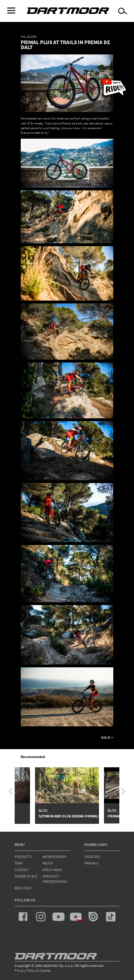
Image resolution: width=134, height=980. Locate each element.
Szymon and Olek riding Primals (70, 816)
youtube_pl (76, 917)
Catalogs (92, 857)
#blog (48, 863)
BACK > (107, 738)
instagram (41, 917)
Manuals (91, 863)
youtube (58, 917)
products (23, 857)
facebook (23, 917)
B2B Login (23, 888)
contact (22, 870)
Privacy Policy (25, 971)
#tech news (52, 870)
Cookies (45, 971)
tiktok (111, 917)
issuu (93, 917)
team (19, 863)
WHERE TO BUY (26, 876)
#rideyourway (54, 857)
